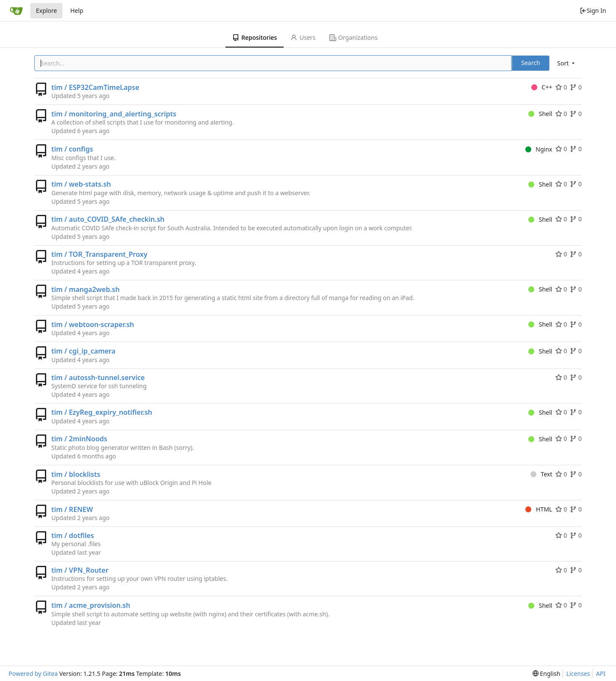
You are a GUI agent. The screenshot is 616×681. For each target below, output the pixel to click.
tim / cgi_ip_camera (83, 351)
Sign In (593, 10)
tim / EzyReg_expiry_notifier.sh (102, 412)
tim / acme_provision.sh (91, 605)
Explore (46, 10)
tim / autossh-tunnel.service (98, 378)
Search (530, 63)
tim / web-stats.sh (81, 184)
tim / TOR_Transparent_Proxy (99, 254)
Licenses (578, 674)
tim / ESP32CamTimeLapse (95, 87)
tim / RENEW (72, 509)
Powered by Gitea (33, 674)
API (601, 674)
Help (77, 10)
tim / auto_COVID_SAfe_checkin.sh (108, 219)
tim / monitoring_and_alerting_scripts (114, 114)
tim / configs (72, 149)
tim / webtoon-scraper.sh (93, 324)
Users (303, 37)
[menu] (567, 63)
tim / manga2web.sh (86, 289)
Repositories (255, 37)
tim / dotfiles (73, 535)
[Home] (16, 11)
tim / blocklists (76, 474)
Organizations (354, 37)
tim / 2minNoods (79, 439)
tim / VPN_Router (80, 570)
